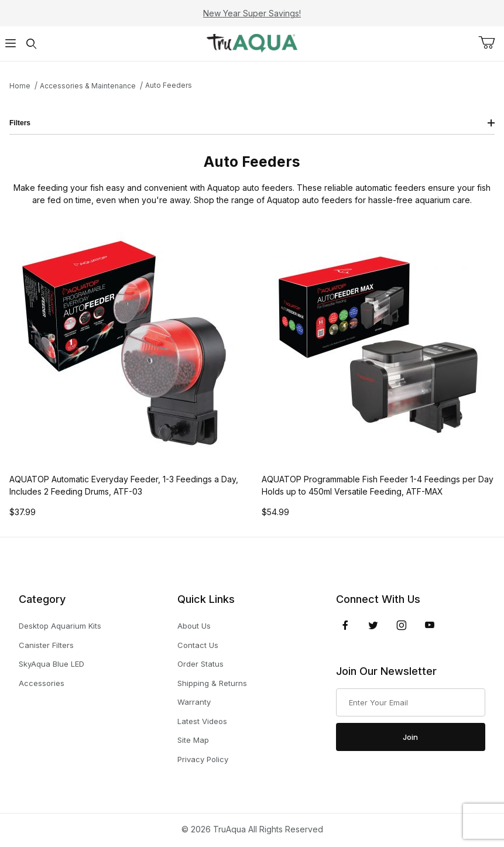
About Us (194, 626)
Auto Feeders (169, 85)
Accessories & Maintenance (88, 86)
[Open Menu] (11, 44)
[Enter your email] (411, 702)
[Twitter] (373, 625)
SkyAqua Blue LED (52, 664)
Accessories (42, 683)
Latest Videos (202, 721)
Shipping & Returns (212, 683)
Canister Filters (46, 645)
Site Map (193, 740)
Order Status (200, 664)
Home (20, 86)
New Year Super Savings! (252, 13)
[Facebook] (345, 625)
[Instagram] (402, 625)
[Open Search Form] (32, 44)
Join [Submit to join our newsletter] (410, 737)
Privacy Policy (203, 759)
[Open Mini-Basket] (491, 43)
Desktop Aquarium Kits (60, 626)
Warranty (194, 702)
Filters (252, 123)
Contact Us (198, 645)
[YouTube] (430, 625)
